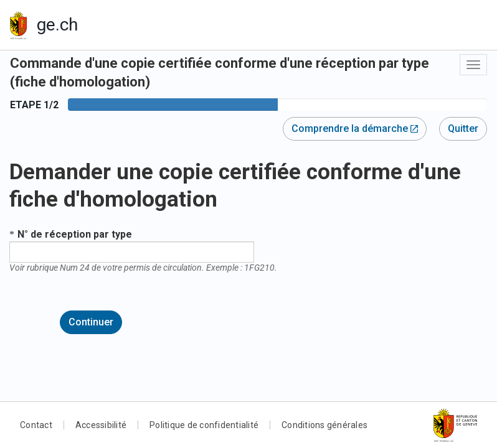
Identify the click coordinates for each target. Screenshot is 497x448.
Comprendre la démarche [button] (355, 128)
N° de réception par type (75, 234)
